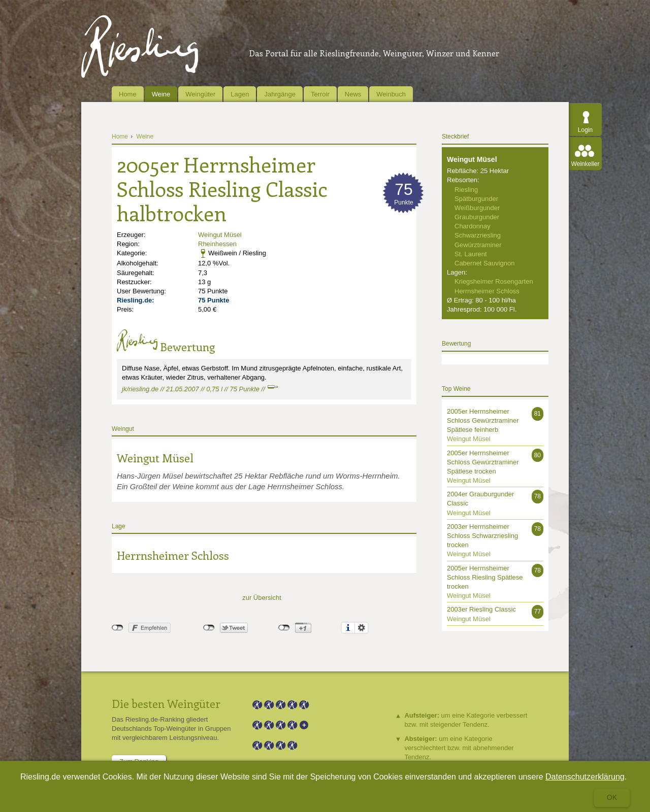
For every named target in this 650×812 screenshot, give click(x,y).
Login (585, 130)
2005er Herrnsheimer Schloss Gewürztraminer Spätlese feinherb (483, 420)
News (353, 94)
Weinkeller (586, 164)
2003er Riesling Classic (481, 609)
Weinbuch (391, 94)
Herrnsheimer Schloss (173, 555)
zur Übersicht (262, 598)
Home (128, 94)
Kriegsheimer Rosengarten (494, 281)
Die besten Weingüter (166, 703)
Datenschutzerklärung (585, 777)
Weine (161, 94)
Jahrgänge (280, 94)
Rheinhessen (217, 244)
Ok (612, 797)
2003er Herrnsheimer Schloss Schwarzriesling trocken (482, 536)
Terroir (320, 94)
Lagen (240, 94)
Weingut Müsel (220, 235)
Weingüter (200, 94)
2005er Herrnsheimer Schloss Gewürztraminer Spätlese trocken (483, 462)
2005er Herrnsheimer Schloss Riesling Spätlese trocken (485, 577)
